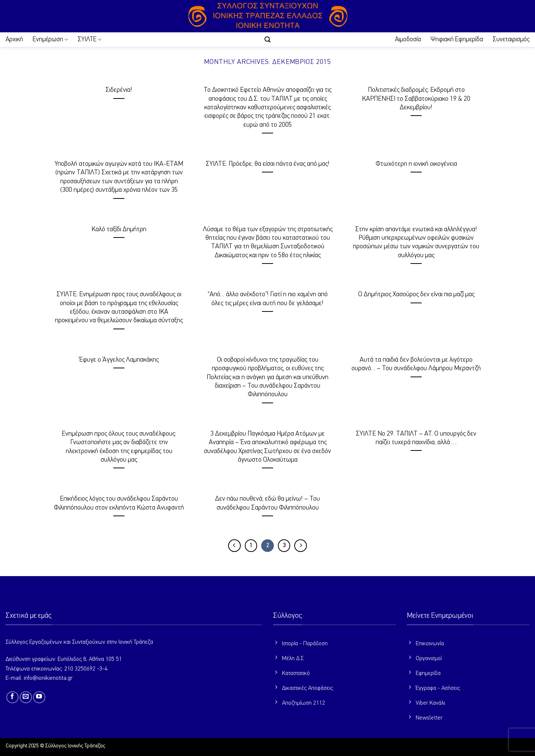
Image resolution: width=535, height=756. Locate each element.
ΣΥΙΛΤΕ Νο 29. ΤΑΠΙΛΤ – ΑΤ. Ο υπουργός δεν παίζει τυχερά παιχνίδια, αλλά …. (416, 438)
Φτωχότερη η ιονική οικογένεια (416, 164)
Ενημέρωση (50, 40)
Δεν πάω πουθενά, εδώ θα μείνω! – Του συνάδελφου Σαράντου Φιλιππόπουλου (267, 503)
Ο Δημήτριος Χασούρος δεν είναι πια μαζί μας (416, 294)
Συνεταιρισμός (511, 39)
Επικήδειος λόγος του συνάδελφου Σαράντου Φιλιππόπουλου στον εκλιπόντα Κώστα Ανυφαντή (119, 503)
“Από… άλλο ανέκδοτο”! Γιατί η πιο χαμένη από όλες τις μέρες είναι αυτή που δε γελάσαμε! (268, 299)
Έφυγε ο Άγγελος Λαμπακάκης (119, 360)
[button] (267, 40)
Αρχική (14, 39)
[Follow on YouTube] (39, 697)
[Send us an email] (26, 697)
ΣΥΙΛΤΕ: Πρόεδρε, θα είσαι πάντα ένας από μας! (268, 164)
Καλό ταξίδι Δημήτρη (119, 229)
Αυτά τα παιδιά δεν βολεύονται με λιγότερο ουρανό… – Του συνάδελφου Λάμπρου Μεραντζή (416, 364)
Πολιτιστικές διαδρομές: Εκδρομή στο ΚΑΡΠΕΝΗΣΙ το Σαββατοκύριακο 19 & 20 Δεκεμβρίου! (416, 99)
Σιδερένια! (119, 90)
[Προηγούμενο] (234, 546)
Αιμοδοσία (408, 39)
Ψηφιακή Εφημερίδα (457, 39)
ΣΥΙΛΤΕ (90, 40)
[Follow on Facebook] (12, 697)
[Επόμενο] (301, 546)
